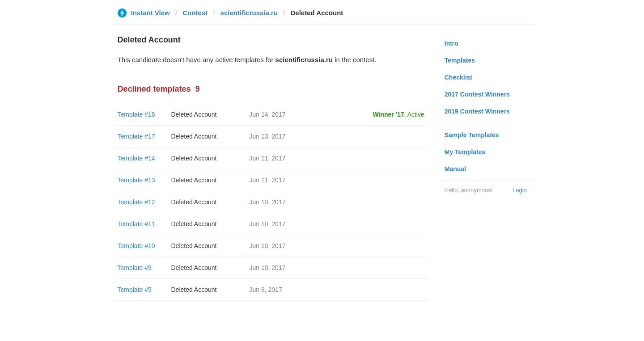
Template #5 (135, 290)
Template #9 (135, 268)
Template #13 (136, 180)
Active (416, 114)
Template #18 (136, 114)
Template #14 (136, 158)
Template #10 (136, 246)
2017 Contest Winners (477, 94)
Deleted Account (194, 114)
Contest (195, 13)
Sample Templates (472, 135)
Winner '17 (389, 114)
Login (520, 190)
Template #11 (136, 224)
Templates (460, 60)
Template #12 (136, 202)
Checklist (458, 77)
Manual (455, 169)
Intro (451, 43)
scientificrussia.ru (249, 13)
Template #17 (136, 136)
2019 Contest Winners (477, 111)
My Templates (465, 152)
